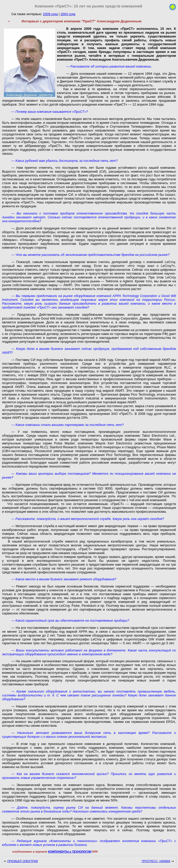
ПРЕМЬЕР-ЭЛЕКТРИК (23, 861)
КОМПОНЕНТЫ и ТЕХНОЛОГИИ (70, 852)
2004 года (68, 14)
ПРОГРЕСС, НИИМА (156, 861)
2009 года (51, 14)
